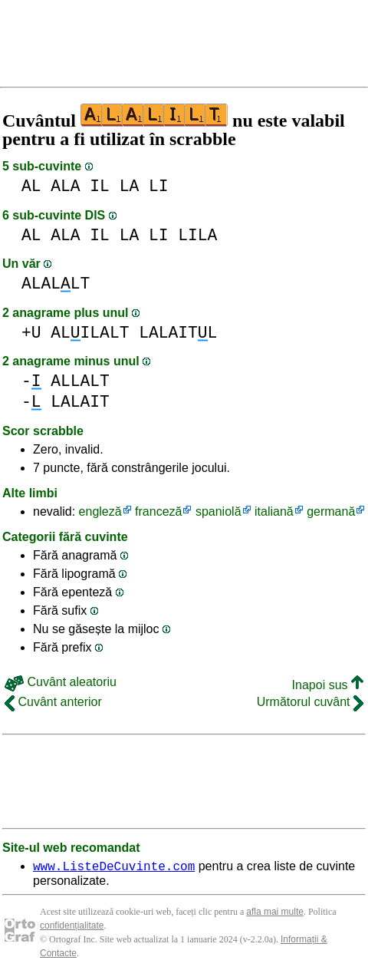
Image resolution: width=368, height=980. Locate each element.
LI (159, 186)
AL (31, 186)
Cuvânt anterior (53, 702)
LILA (197, 235)
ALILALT (90, 333)
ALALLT (56, 284)
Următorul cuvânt (310, 702)
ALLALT (80, 381)
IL (100, 186)
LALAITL (178, 333)
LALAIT (80, 402)
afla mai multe (275, 914)
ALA (65, 186)
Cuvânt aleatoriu (61, 682)
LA (130, 186)
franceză (158, 511)
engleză (100, 511)
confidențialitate (72, 928)
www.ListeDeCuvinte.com (114, 868)
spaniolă (219, 511)
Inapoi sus (328, 685)
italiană (274, 511)
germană (331, 511)
